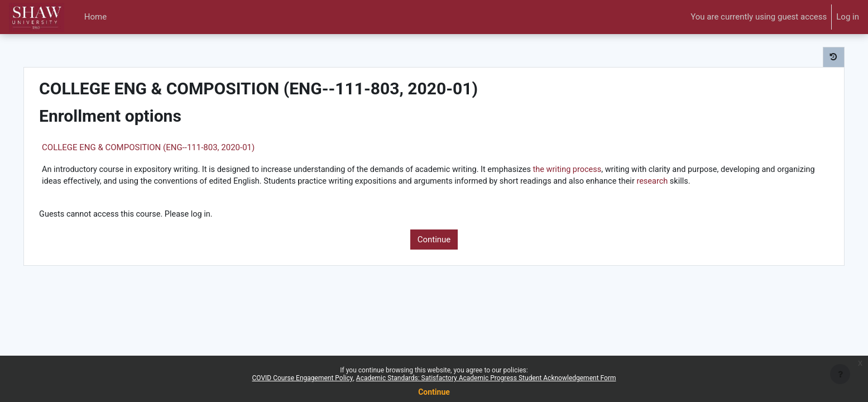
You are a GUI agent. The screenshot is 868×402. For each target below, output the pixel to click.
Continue (434, 253)
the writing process (609, 170)
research (81, 195)
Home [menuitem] (95, 17)
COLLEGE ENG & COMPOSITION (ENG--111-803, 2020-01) (172, 147)
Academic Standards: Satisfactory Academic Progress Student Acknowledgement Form (486, 378)
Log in (848, 17)
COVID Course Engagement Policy (303, 378)
